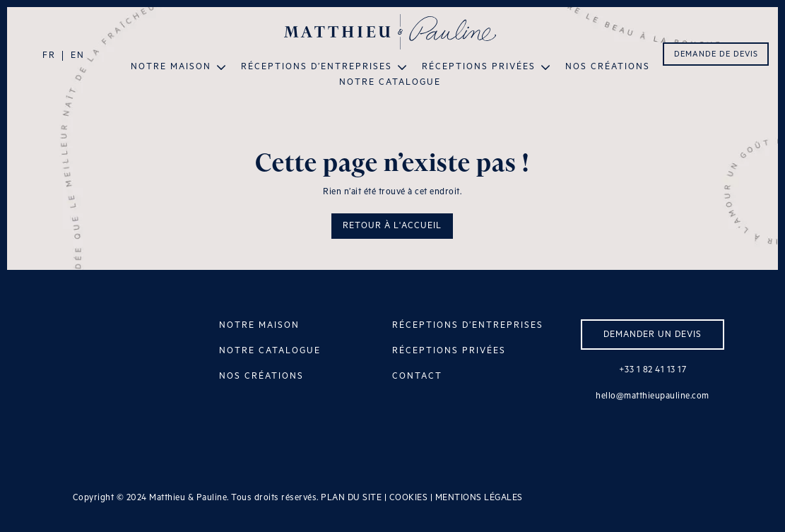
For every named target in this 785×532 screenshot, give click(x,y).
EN (78, 56)
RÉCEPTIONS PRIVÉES (449, 351)
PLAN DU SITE (351, 498)
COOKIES (409, 498)
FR (49, 56)
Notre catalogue (390, 83)
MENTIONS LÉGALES (479, 498)
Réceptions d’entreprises (317, 67)
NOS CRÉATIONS (261, 376)
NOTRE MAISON (259, 325)
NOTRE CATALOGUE (270, 351)
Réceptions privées (479, 67)
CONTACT (417, 376)
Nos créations (608, 67)
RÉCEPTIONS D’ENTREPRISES (468, 325)
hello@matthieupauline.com (653, 396)
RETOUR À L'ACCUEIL (392, 226)
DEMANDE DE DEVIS (716, 54)
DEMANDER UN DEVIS (653, 335)
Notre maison (171, 67)
